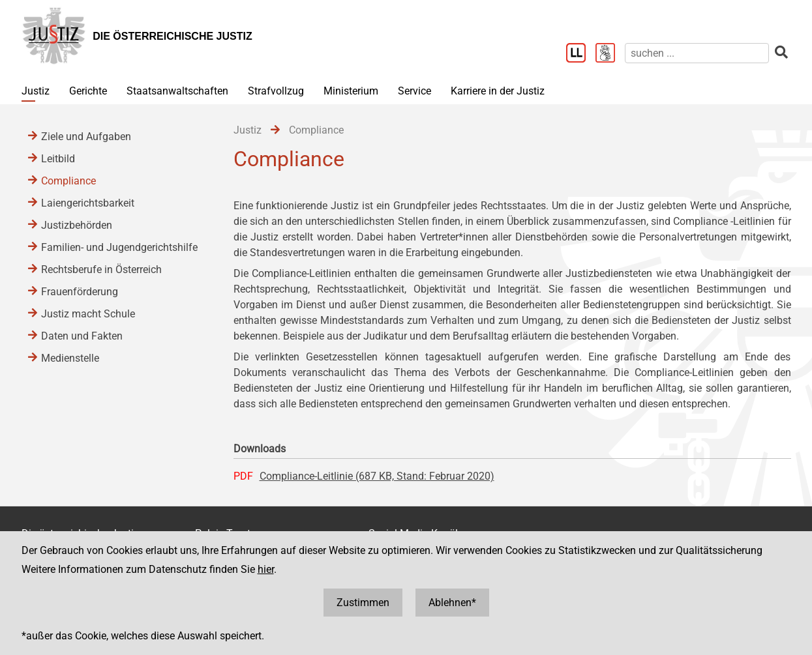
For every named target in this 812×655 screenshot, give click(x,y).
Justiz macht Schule (88, 314)
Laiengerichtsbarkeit (88, 203)
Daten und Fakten (82, 336)
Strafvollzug (276, 91)
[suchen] (697, 53)
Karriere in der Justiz (498, 91)
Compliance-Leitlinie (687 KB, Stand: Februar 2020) (377, 476)
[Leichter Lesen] (581, 54)
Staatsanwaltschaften (177, 91)
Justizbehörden (77, 225)
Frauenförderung (80, 292)
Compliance (68, 181)
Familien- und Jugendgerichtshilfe (119, 247)
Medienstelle (70, 358)
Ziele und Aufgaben (86, 137)
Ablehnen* (452, 603)
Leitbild (58, 159)
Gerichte (88, 91)
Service (414, 91)
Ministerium (351, 91)
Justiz (36, 91)
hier (266, 569)
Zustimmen (363, 603)
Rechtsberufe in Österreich (101, 269)
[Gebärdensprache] (610, 54)
